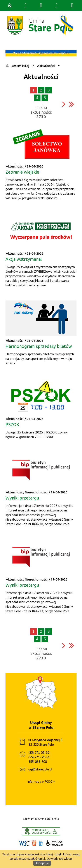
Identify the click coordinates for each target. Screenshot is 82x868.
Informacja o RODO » (41, 782)
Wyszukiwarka (26, 5)
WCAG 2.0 (54, 843)
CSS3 (41, 843)
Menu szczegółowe (72, 5)
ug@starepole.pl (40, 769)
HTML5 (34, 843)
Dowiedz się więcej (59, 859)
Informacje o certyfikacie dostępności (41, 831)
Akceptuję (42, 863)
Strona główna (10, 5)
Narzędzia (41, 5)
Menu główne (57, 5)
